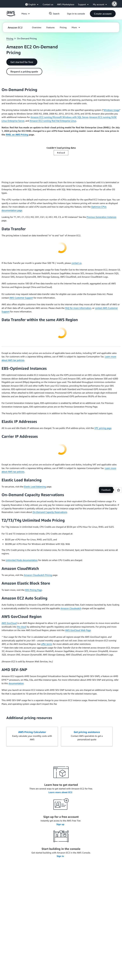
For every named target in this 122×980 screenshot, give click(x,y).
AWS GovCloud (9, 623)
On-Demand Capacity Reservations (50, 512)
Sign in (61, 856)
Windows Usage (112, 110)
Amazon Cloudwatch (71, 608)
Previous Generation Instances (101, 217)
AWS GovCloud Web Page (78, 630)
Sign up (61, 824)
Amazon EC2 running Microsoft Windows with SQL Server (59, 117)
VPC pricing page (103, 428)
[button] (103, 14)
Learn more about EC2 (61, 792)
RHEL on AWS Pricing (17, 135)
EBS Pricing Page (34, 590)
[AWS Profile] (114, 4)
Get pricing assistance (87, 732)
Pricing (10, 38)
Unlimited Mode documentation (22, 560)
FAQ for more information (78, 308)
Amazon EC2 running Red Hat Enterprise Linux (53, 121)
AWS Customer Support (21, 298)
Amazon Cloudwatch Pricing (38, 575)
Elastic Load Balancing (35, 487)
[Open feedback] (119, 490)
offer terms (47, 644)
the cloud (22, 627)
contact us (76, 263)
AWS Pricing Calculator (32, 732)
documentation (16, 683)
